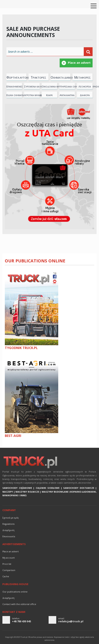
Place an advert (11, 552)
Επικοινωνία (9, 536)
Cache (6, 576)
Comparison (9, 570)
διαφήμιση (8, 530)
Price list (7, 564)
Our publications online (35, 261)
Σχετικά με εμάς (11, 518)
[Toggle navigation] (91, 6)
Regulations (8, 524)
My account (9, 558)
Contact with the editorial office (19, 604)
